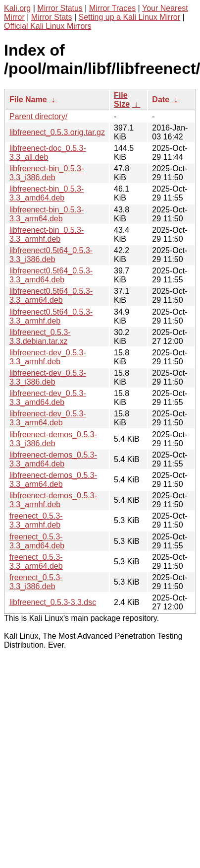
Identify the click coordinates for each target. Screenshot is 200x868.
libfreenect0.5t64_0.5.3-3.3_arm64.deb (51, 296)
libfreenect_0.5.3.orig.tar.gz (57, 132)
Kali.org (17, 8)
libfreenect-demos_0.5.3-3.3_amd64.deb (53, 459)
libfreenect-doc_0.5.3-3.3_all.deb (48, 153)
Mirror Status (60, 8)
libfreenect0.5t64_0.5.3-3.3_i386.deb (51, 255)
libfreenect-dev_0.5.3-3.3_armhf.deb (48, 357)
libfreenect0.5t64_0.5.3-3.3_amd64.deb (51, 275)
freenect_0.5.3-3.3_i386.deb (36, 582)
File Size (122, 100)
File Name (28, 100)
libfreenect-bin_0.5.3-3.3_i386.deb (47, 173)
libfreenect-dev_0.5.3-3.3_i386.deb (48, 377)
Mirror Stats (52, 17)
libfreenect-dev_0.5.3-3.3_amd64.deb (48, 398)
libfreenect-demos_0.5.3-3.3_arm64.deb (53, 480)
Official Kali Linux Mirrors (48, 26)
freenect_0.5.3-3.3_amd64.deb (37, 541)
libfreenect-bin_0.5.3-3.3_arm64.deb (47, 214)
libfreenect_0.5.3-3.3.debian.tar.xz (40, 337)
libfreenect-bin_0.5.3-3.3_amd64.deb (47, 193)
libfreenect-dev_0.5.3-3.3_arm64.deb (48, 418)
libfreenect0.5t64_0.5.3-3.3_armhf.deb (51, 316)
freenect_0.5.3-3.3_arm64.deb (36, 562)
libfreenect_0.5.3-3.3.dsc (53, 602)
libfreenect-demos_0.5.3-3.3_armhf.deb (53, 500)
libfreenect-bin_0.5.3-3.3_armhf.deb (47, 234)
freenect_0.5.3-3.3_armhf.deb (36, 520)
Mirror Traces (112, 8)
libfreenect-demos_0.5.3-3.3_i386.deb (53, 439)
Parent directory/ (38, 116)
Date (161, 100)
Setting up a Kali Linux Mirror (129, 17)
